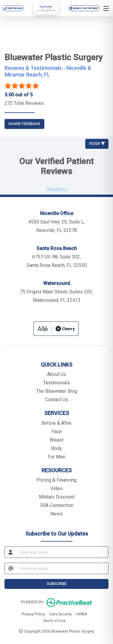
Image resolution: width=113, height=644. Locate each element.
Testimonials (57, 383)
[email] (63, 568)
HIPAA (82, 614)
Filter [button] (97, 144)
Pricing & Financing (56, 480)
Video (56, 488)
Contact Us (57, 400)
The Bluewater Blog (57, 391)
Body (57, 448)
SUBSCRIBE (57, 584)
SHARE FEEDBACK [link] (24, 124)
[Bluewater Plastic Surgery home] (46, 8)
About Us (57, 374)
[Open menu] (106, 8)
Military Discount (57, 497)
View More (56, 189)
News (56, 514)
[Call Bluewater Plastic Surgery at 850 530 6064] (13, 8)
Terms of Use (54, 620)
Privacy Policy (33, 614)
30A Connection (57, 505)
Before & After (56, 423)
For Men (57, 457)
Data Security (61, 614)
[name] (62, 552)
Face (57, 431)
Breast (57, 440)
